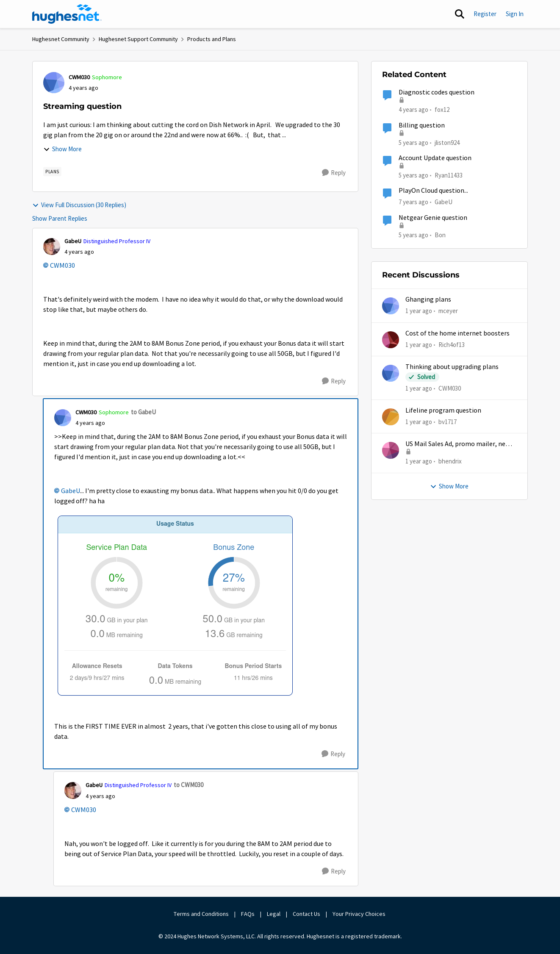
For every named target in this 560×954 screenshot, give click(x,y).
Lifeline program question (443, 410)
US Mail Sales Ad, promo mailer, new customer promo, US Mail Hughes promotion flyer (458, 444)
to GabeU (143, 412)
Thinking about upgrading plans (452, 367)
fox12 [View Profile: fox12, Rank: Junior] (442, 110)
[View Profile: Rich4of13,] (391, 340)
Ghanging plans (428, 300)
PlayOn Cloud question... (433, 191)
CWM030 (62, 266)
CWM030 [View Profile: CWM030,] (450, 388)
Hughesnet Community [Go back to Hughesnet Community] (61, 39)
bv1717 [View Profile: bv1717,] (448, 422)
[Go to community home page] (67, 14)
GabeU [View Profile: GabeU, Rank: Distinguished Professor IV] (73, 241)
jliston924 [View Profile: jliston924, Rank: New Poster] (447, 142)
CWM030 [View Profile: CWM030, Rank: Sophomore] (79, 77)
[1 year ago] (419, 311)
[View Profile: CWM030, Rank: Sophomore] (54, 83)
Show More (62, 149)
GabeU (71, 491)
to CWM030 (189, 785)
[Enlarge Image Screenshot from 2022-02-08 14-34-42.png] (186, 609)
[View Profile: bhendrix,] (391, 450)
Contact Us (306, 914)
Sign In (515, 14)
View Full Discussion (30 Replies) (79, 205)
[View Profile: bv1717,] (391, 417)
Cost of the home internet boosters (457, 333)
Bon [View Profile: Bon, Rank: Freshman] (440, 234)
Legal (274, 914)
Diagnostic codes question (437, 92)
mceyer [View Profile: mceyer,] (448, 311)
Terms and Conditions (201, 914)
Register (485, 14)
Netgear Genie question (433, 218)
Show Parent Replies (60, 218)
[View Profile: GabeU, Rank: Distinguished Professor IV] (52, 247)
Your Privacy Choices (360, 914)
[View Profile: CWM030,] (391, 373)
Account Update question (435, 158)
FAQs (248, 914)
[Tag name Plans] (52, 172)
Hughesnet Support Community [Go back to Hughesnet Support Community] (138, 39)
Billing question (422, 125)
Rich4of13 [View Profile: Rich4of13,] (452, 344)
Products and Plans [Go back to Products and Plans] (212, 39)
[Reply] (334, 173)
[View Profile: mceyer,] (391, 306)
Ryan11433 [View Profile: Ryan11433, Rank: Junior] (449, 175)
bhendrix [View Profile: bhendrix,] (450, 461)
